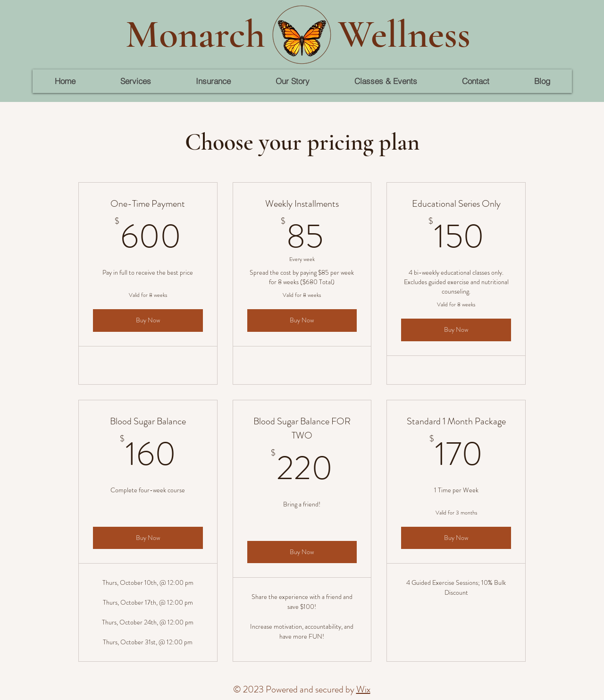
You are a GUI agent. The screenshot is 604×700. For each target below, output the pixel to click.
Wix (363, 689)
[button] (135, 81)
